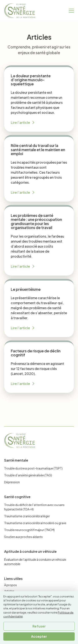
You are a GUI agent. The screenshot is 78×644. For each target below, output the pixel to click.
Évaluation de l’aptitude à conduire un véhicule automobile (35, 562)
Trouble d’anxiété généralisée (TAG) (28, 475)
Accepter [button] (39, 636)
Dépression (12, 482)
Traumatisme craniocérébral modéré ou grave (35, 523)
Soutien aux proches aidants (23, 537)
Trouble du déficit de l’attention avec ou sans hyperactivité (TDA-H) (34, 507)
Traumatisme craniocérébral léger (27, 516)
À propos (11, 585)
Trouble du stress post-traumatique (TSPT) (33, 468)
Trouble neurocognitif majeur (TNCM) (29, 530)
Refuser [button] (39, 626)
